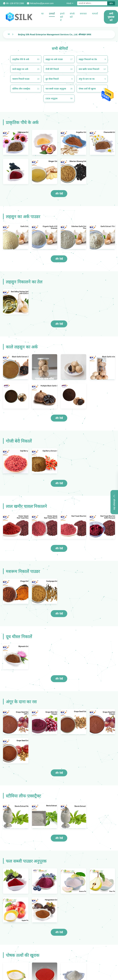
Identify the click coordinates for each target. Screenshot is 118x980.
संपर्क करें (72, 15)
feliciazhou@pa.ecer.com (42, 3)
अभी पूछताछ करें (111, 17)
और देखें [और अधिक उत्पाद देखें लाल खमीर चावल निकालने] (59, 548)
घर (42, 14)
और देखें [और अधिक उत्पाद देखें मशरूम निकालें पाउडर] (59, 614)
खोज (111, 3)
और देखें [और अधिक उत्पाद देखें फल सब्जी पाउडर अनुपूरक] (59, 932)
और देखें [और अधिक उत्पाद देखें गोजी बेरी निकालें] (59, 483)
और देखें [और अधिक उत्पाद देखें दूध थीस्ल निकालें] (59, 679)
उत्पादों (52, 14)
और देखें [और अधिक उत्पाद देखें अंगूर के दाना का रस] (59, 773)
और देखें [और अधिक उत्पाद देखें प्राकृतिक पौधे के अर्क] (59, 194)
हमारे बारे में (62, 17)
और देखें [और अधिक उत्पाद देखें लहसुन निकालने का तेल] (59, 324)
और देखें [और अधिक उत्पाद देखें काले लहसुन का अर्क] (59, 418)
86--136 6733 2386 (15, 3)
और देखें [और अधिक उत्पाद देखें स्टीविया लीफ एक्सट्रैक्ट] (59, 838)
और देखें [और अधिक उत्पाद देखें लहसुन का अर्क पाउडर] (59, 259)
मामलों (95, 14)
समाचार (83, 14)
